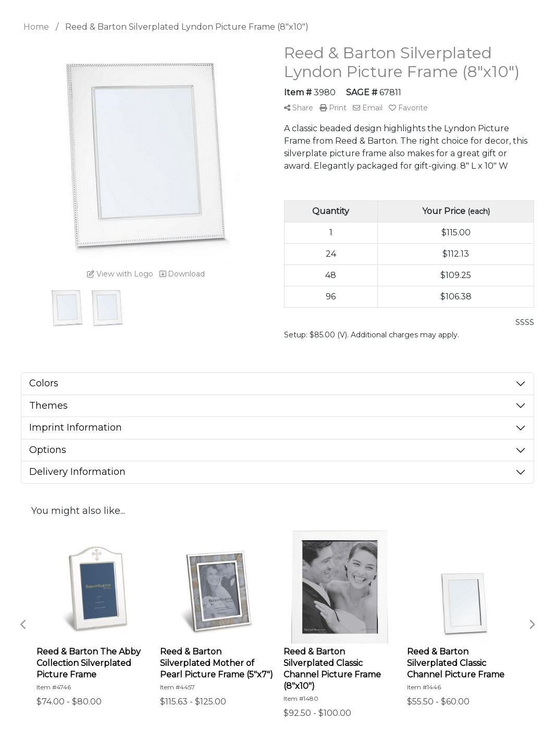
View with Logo (120, 274)
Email (368, 108)
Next (532, 625)
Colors (44, 383)
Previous (23, 625)
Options (48, 450)
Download (182, 274)
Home (36, 27)
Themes (48, 406)
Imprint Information (76, 427)
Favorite (408, 108)
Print (333, 108)
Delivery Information (77, 472)
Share (299, 108)
